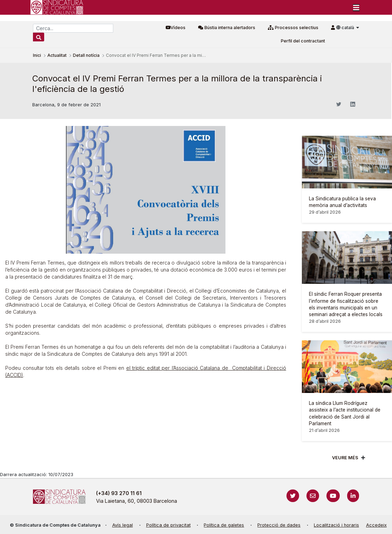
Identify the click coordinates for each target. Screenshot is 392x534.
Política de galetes (224, 525)
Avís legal (123, 525)
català (346, 28)
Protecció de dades (279, 525)
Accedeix (376, 525)
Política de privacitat (168, 525)
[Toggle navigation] (356, 7)
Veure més (345, 458)
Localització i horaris (336, 525)
